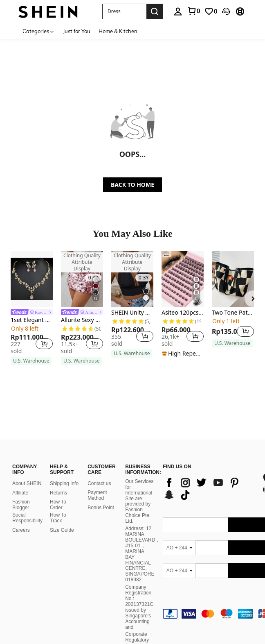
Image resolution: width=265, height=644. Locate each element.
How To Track (58, 495)
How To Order (58, 482)
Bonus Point (101, 485)
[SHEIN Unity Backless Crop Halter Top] (132, 279)
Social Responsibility (27, 495)
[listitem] (32, 308)
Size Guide (62, 507)
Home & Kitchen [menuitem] (118, 31)
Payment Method (97, 472)
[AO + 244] (179, 525)
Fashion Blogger (21, 482)
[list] (208, 466)
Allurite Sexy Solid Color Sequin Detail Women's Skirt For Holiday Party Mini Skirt (82, 320)
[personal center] (178, 11)
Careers (21, 507)
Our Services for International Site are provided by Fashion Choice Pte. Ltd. (139, 478)
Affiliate (20, 470)
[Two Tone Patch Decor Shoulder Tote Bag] (233, 279)
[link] (193, 11)
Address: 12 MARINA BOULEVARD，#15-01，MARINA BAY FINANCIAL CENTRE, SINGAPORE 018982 (143, 531)
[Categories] (39, 31)
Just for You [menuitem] (77, 31)
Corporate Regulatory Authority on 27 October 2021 (138, 623)
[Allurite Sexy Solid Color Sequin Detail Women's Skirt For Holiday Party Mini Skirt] (82, 279)
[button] (124, 11)
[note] (31, 361)
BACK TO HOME (132, 185)
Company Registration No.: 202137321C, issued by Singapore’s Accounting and (140, 584)
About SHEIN (27, 460)
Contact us (99, 460)
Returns (58, 470)
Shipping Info (64, 460)
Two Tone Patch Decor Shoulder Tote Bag (233, 313)
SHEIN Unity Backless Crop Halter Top (132, 313)
